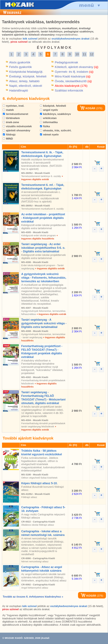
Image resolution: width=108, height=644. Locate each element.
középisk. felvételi (53, 106)
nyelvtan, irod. (14, 106)
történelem (11, 118)
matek (8, 110)
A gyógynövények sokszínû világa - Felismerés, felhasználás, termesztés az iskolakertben (44, 278)
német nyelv (49, 135)
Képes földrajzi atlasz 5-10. (39, 483)
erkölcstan (48, 118)
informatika (49, 122)
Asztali (46, 638)
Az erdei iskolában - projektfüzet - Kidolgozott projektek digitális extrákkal (43, 218)
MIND (8, 139)
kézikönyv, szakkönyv (55, 114)
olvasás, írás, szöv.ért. (56, 130)
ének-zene (11, 122)
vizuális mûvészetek (17, 126)
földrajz (9, 135)
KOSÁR (88, 108)
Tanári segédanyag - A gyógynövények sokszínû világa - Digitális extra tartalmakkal (44, 323)
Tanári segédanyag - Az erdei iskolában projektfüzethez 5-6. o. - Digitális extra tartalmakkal (43, 248)
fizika (45, 126)
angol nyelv (49, 110)
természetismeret (16, 114)
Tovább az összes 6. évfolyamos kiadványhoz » (33, 597)
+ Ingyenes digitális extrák (50, 268)
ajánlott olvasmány (17, 130)
